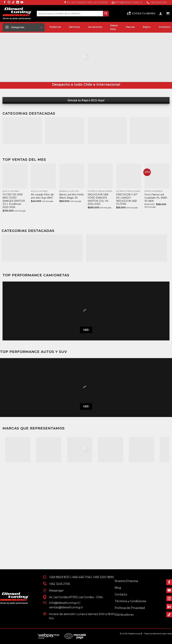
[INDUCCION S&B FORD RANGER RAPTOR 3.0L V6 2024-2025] (100, 176)
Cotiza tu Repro (141, 14)
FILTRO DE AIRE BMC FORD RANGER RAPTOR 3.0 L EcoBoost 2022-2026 (14, 201)
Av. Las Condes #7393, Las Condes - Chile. (75, 597)
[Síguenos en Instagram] (9, 2)
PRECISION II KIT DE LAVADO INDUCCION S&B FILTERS (127, 199)
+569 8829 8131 (59, 577)
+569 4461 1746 (81, 577)
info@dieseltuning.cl (64, 603)
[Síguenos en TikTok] (13, 2)
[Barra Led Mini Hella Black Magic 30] (72, 176)
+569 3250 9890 (103, 577)
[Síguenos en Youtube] (22, 2)
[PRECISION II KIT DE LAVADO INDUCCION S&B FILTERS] (129, 176)
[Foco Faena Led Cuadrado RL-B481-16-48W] (157, 176)
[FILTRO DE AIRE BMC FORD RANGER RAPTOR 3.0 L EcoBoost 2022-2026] (15, 176)
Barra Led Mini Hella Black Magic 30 (71, 196)
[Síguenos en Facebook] (5, 2)
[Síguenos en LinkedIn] (18, 2)
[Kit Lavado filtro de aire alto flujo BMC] (43, 176)
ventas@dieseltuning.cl (66, 607)
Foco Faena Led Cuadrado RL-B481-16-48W (156, 198)
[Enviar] (106, 14)
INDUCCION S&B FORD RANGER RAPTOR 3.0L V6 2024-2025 (98, 199)
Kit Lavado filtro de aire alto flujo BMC (42, 196)
